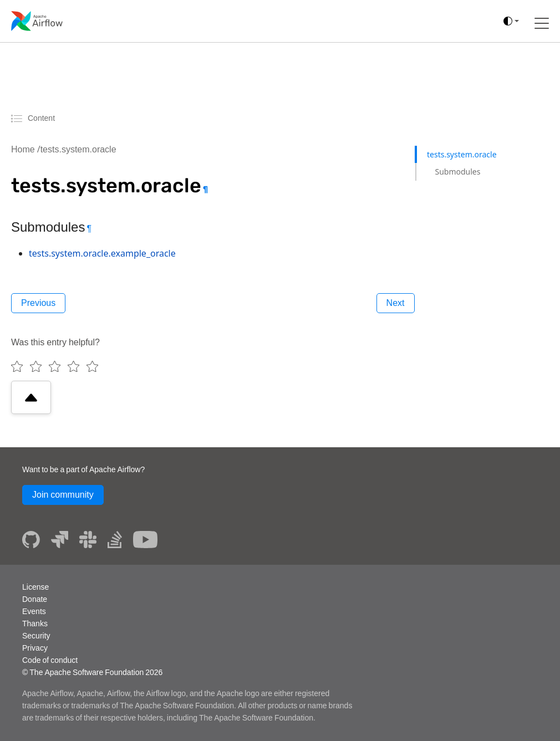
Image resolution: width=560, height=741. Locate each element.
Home (23, 149)
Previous (38, 303)
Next (396, 303)
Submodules (457, 172)
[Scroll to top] (31, 397)
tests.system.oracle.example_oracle (102, 253)
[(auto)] (511, 21)
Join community (63, 495)
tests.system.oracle (78, 149)
